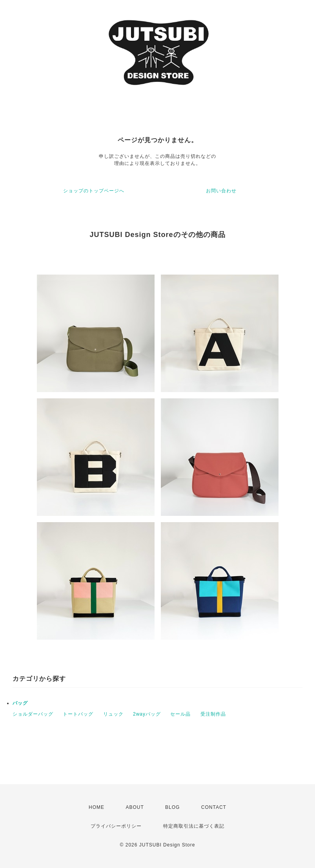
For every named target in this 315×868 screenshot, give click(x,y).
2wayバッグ (147, 714)
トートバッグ (78, 714)
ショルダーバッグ (33, 714)
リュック (113, 714)
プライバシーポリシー (116, 826)
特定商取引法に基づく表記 (194, 826)
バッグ (20, 703)
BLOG (172, 807)
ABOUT (135, 807)
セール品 (180, 714)
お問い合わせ (221, 191)
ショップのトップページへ (94, 191)
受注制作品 (213, 714)
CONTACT (214, 807)
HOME (97, 807)
